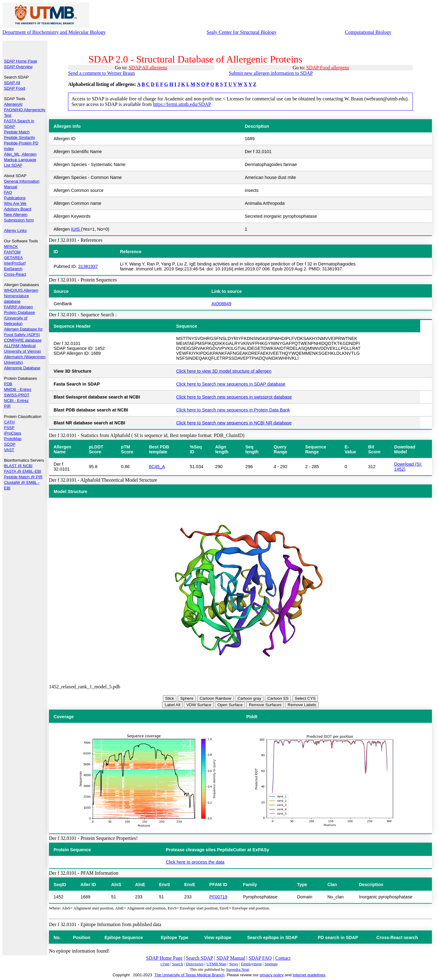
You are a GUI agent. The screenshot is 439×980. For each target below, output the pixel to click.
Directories (195, 964)
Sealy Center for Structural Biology (242, 32)
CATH (9, 422)
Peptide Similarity (19, 138)
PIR (7, 406)
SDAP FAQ (260, 958)
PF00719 (218, 897)
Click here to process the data (195, 862)
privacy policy (272, 975)
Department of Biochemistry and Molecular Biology (54, 32)
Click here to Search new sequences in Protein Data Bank (233, 410)
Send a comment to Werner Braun (101, 73)
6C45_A (157, 467)
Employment (251, 964)
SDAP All (12, 83)
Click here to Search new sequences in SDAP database (231, 384)
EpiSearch (13, 269)
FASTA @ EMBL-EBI (23, 471)
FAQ (8, 192)
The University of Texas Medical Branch (189, 975)
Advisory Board (18, 209)
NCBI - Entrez (16, 401)
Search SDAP (199, 958)
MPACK (11, 247)
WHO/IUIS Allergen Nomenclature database (21, 296)
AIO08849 (222, 304)
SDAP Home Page (20, 61)
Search (177, 964)
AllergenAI (13, 104)
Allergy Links (15, 231)
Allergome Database (22, 368)
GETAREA (13, 258)
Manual (11, 187)
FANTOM (12, 252)
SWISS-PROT (17, 395)
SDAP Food (14, 88)
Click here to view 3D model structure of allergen (224, 371)
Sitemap (271, 964)
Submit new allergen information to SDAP (271, 73)
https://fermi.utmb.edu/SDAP (182, 104)
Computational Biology (368, 32)
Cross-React (15, 274)
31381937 (88, 266)
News (234, 964)
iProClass (13, 433)
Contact (283, 958)
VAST (9, 450)
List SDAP (13, 165)
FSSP (9, 428)
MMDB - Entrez (18, 389)
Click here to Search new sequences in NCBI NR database (234, 423)
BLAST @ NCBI (18, 466)
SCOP (10, 444)
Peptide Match (17, 132)
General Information (22, 181)
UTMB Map (216, 964)
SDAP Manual (231, 958)
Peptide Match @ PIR (23, 477)
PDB (8, 384)
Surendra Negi (238, 969)
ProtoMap (13, 439)
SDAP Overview (18, 67)
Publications (15, 198)
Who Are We (15, 203)
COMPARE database (23, 340)
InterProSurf (15, 263)
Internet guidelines (309, 975)
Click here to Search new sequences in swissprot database (234, 397)
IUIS (76, 229)
